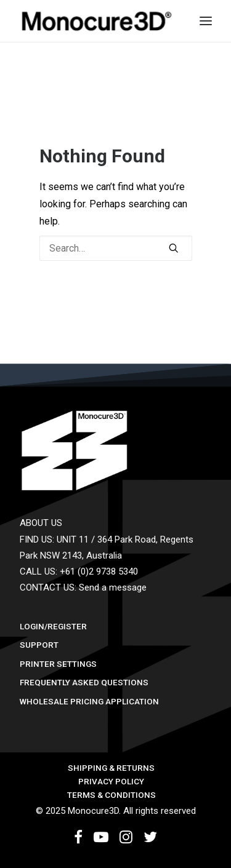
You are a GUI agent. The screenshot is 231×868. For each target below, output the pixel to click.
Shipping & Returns (111, 768)
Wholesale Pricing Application (89, 701)
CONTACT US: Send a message (83, 587)
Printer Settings (58, 664)
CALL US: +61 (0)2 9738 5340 (79, 571)
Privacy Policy (111, 781)
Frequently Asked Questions (84, 682)
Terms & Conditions (111, 795)
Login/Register (53, 626)
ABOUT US (41, 523)
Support (39, 645)
